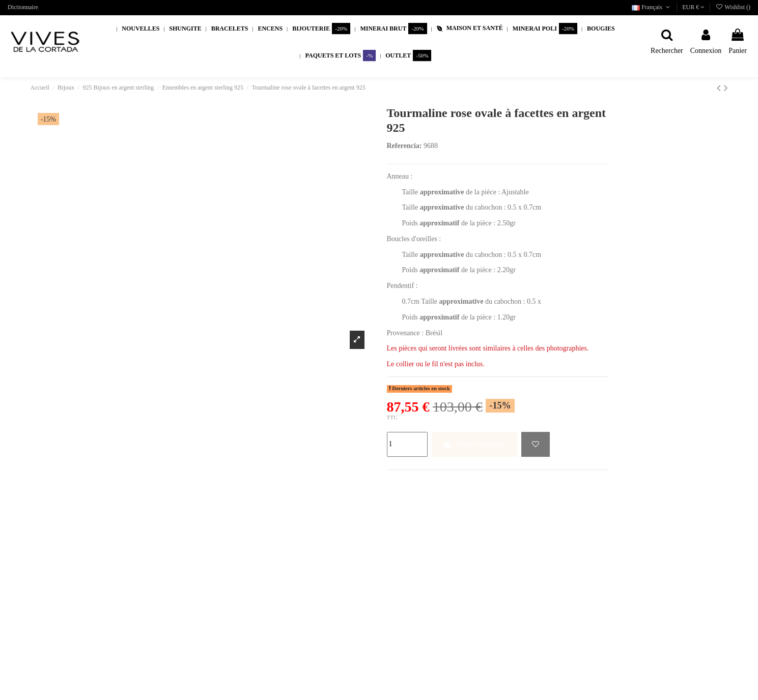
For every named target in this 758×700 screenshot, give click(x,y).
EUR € (693, 7)
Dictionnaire (23, 7)
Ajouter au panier (474, 444)
